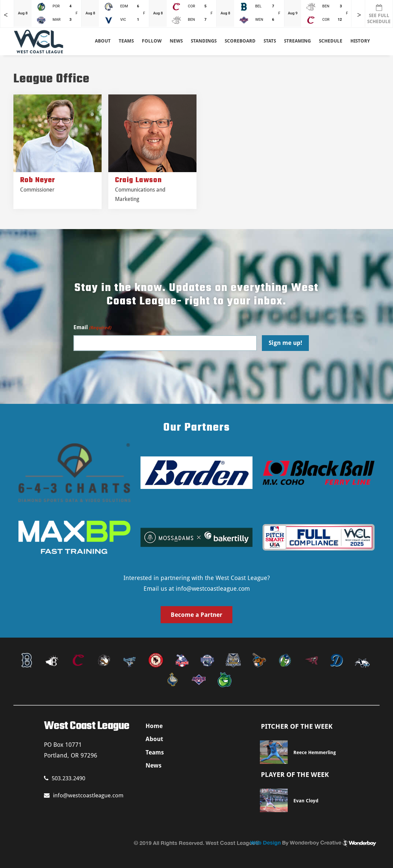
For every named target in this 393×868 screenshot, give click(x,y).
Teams (155, 752)
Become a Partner (196, 615)
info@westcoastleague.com (213, 589)
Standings (204, 41)
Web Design (265, 842)
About (103, 41)
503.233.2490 (65, 778)
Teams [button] (126, 41)
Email (92, 328)
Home (154, 726)
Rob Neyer (38, 180)
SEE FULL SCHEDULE (379, 14)
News (176, 41)
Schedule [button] (331, 41)
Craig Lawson (138, 180)
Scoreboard (240, 41)
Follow (152, 41)
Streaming (297, 41)
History (360, 41)
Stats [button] (270, 41)
